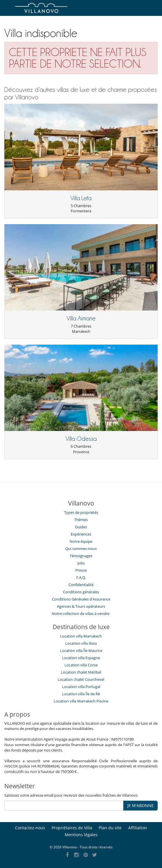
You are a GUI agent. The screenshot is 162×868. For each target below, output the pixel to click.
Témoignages (81, 556)
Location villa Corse (81, 665)
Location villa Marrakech (81, 636)
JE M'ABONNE (140, 805)
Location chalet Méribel (81, 672)
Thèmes (81, 520)
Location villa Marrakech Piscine (81, 701)
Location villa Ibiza (81, 643)
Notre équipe (81, 541)
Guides (81, 527)
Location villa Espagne (81, 658)
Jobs (81, 563)
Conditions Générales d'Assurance (81, 599)
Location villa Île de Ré (81, 694)
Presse (81, 570)
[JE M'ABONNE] (64, 806)
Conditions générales (81, 592)
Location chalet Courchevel (81, 679)
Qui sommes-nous (81, 549)
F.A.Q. (81, 577)
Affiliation (138, 828)
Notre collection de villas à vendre (81, 614)
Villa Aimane (81, 318)
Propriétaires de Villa (72, 828)
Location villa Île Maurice (81, 650)
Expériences (81, 534)
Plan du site (110, 828)
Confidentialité (81, 585)
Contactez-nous (30, 828)
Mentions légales (81, 835)
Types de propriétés (81, 512)
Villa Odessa (81, 439)
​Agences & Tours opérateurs (81, 606)
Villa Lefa (81, 198)
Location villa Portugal (81, 687)
